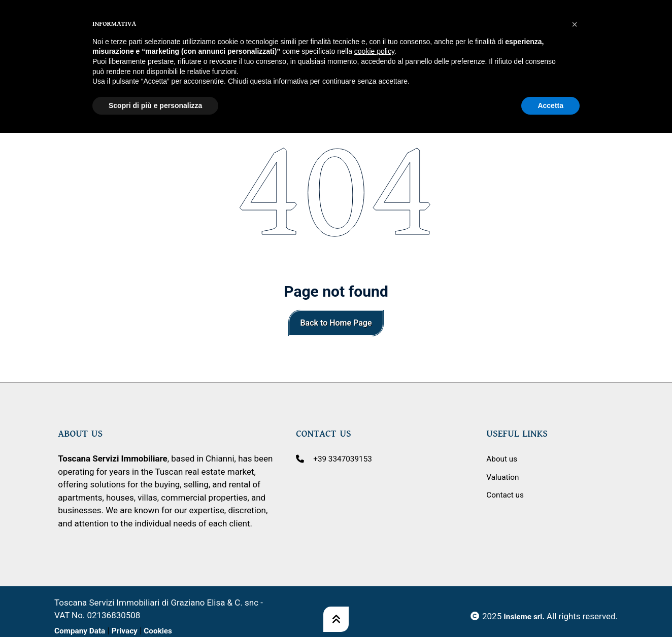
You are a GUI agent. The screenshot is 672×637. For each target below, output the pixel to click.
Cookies (168, 630)
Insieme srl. (522, 616)
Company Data (82, 630)
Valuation (504, 477)
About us (503, 458)
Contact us (507, 494)
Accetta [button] (550, 82)
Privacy (131, 630)
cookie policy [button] (374, 28)
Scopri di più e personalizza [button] (155, 82)
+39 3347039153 (346, 458)
